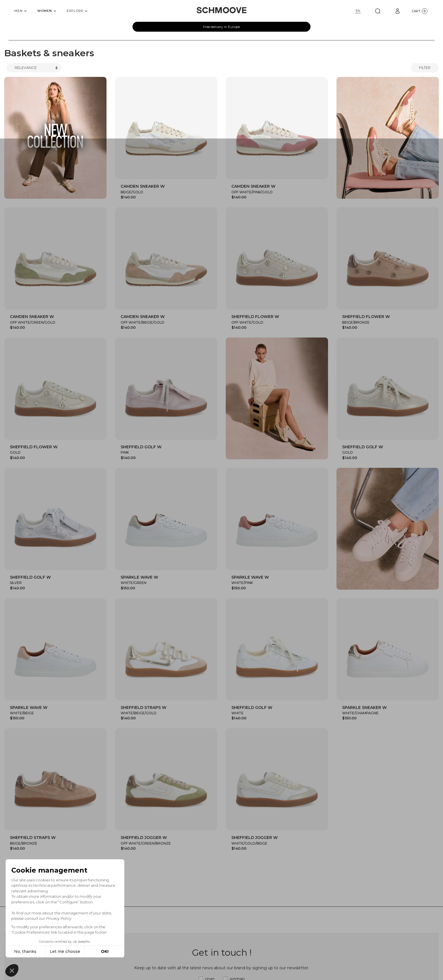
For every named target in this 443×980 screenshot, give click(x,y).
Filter (425, 68)
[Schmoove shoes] (221, 10)
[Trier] (34, 68)
